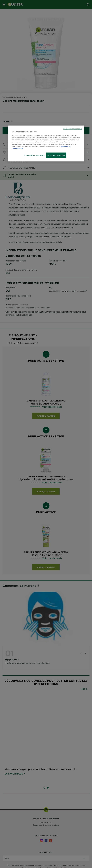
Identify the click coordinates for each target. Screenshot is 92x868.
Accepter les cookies (56, 155)
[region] (46, 144)
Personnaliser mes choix (34, 155)
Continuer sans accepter (73, 129)
